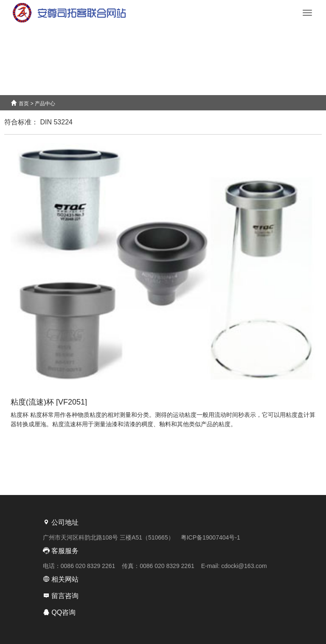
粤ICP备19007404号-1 (211, 537)
